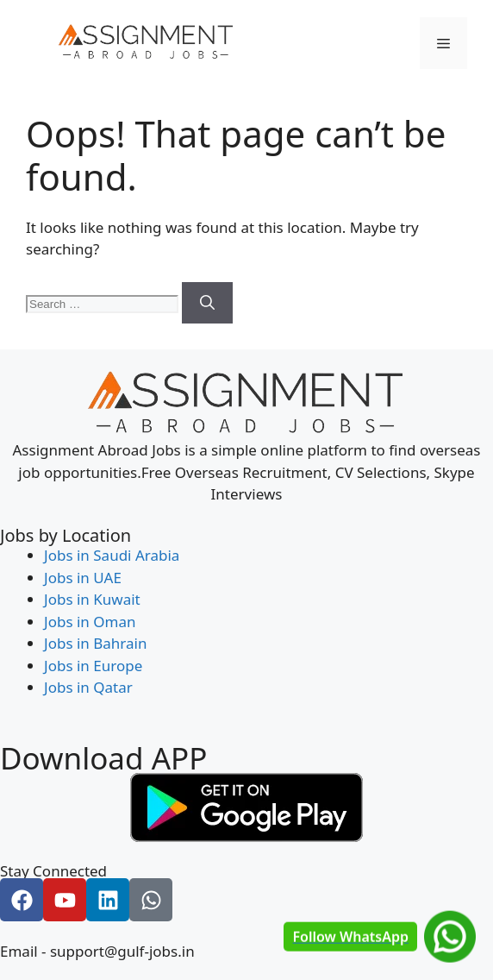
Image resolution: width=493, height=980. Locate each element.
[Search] (207, 303)
